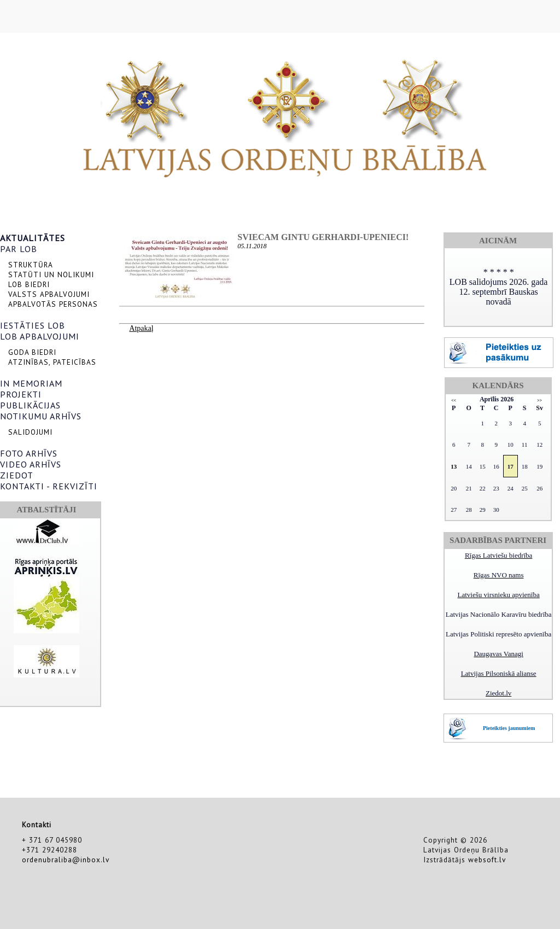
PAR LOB (19, 249)
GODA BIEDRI (32, 352)
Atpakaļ (141, 328)
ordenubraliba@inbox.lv (66, 860)
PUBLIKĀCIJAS (30, 405)
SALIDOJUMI (30, 432)
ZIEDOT (17, 475)
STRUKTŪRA (31, 265)
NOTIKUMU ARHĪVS (41, 416)
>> (539, 401)
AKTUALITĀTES (33, 238)
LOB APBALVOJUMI (40, 336)
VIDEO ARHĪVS (31, 464)
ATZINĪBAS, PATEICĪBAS (52, 362)
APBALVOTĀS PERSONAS (53, 304)
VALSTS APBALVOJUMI (49, 294)
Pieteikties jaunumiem (509, 728)
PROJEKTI (21, 394)
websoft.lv (487, 860)
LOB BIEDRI (29, 284)
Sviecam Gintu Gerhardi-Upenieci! (323, 237)
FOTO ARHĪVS (29, 453)
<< (454, 401)
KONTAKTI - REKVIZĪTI (49, 486)
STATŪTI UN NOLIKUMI (51, 274)
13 (454, 466)
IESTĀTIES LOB (33, 325)
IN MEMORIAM (31, 383)
